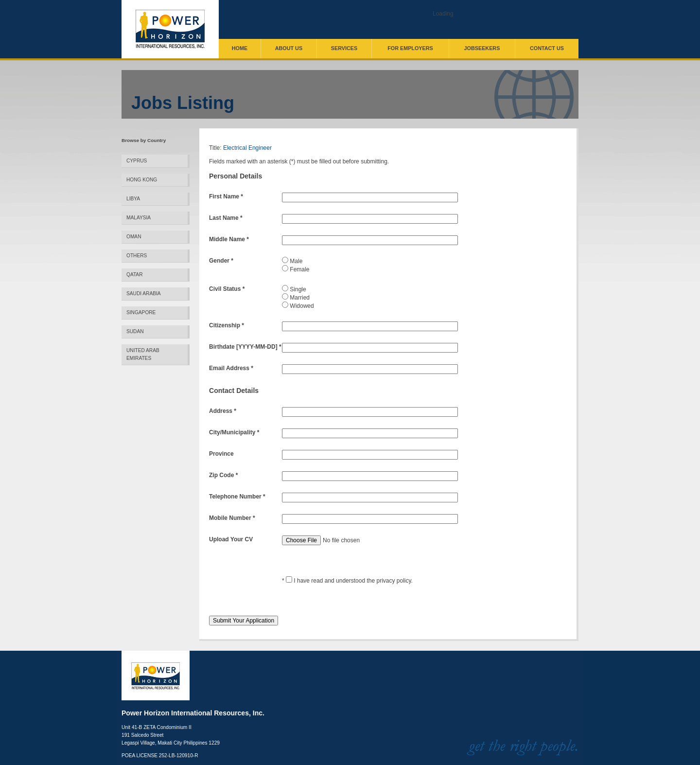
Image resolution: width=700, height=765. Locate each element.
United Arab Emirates (143, 354)
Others (137, 256)
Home (240, 48)
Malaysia (139, 218)
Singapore (141, 312)
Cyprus (137, 161)
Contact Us (547, 48)
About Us (289, 48)
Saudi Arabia (144, 294)
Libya (133, 199)
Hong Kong (142, 180)
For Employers (410, 48)
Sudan (135, 331)
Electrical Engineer (247, 148)
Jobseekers (482, 48)
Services (344, 48)
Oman (134, 237)
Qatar (134, 275)
